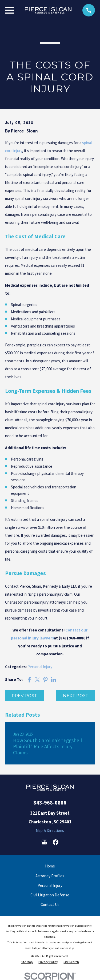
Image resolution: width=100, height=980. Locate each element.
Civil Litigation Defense (50, 895)
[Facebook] (56, 842)
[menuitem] (27, 962)
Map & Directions (50, 830)
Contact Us (50, 904)
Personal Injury (40, 667)
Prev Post (24, 696)
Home (50, 866)
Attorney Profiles (50, 876)
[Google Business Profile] (44, 842)
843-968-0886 (50, 803)
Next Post (76, 696)
